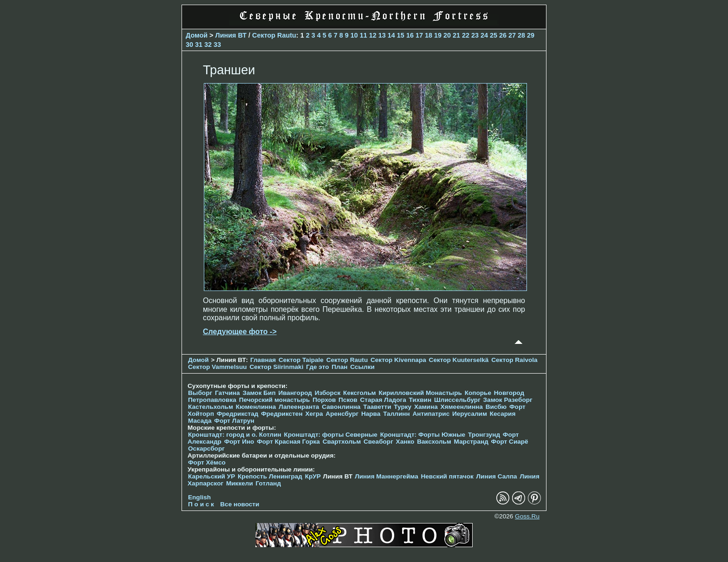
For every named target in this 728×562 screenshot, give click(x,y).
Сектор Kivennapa (398, 360)
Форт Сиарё (510, 442)
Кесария (503, 414)
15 (401, 35)
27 (512, 35)
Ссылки (362, 367)
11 (364, 35)
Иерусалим (470, 414)
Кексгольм (360, 393)
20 (447, 35)
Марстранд (471, 442)
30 (189, 45)
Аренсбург (342, 414)
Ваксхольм (434, 442)
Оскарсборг (206, 449)
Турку (403, 407)
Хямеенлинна (462, 407)
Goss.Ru (527, 516)
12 (373, 35)
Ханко (405, 442)
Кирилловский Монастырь (420, 393)
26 (503, 35)
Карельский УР (211, 476)
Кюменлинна (256, 407)
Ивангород (295, 393)
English (199, 497)
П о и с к (201, 504)
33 (217, 45)
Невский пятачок (447, 476)
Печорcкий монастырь (275, 400)
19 (438, 35)
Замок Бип (259, 393)
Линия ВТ (231, 35)
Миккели (240, 483)
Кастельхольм (211, 407)
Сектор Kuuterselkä (459, 360)
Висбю (496, 407)
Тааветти (377, 407)
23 (475, 35)
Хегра (314, 414)
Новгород (509, 393)
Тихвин (420, 400)
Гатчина (227, 393)
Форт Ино (239, 442)
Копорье (478, 393)
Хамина (426, 407)
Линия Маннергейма (387, 476)
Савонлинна (341, 407)
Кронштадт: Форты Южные (423, 435)
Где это (317, 367)
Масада (200, 421)
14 (391, 35)
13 (382, 35)
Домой (197, 35)
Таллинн (396, 414)
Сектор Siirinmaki (276, 367)
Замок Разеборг (508, 400)
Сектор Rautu (274, 35)
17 (419, 35)
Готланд (269, 483)
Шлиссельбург (457, 400)
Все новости (240, 504)
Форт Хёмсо (207, 462)
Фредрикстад (238, 414)
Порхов (324, 400)
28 (521, 35)
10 (354, 35)
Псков (348, 400)
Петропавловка (212, 400)
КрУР (313, 476)
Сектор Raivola (514, 360)
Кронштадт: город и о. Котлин (235, 435)
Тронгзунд (484, 435)
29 (531, 35)
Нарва (371, 414)
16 (410, 35)
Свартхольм (342, 442)
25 (494, 35)
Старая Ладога (383, 400)
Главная (263, 360)
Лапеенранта (299, 407)
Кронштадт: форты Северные (331, 435)
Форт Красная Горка (288, 442)
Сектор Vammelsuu (218, 367)
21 (456, 35)
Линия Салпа (497, 476)
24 (484, 35)
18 (429, 35)
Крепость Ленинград (270, 476)
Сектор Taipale (301, 360)
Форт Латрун (234, 421)
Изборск (328, 393)
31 (199, 45)
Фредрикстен (282, 414)
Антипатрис (431, 414)
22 (466, 35)
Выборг (200, 393)
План (339, 367)
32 (208, 45)
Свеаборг (378, 442)
